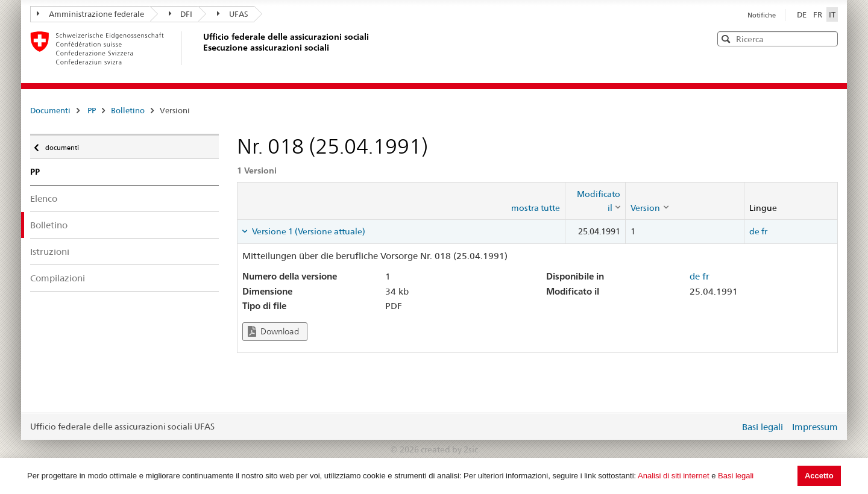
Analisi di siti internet (674, 476)
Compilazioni (58, 278)
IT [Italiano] (832, 14)
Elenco (44, 199)
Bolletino (128, 110)
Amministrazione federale (90, 14)
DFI (181, 14)
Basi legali (736, 476)
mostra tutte (536, 208)
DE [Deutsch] (803, 14)
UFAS (233, 14)
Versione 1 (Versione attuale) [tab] (308, 231)
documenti (61, 145)
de (754, 231)
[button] (828, 38)
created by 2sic (449, 449)
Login (728, 427)
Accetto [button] (819, 476)
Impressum (815, 427)
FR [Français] (819, 14)
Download (273, 332)
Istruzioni (50, 252)
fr (764, 231)
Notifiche (762, 15)
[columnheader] (596, 201)
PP (92, 110)
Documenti (50, 110)
